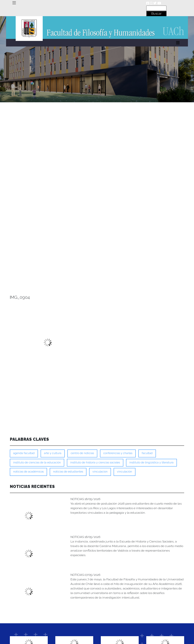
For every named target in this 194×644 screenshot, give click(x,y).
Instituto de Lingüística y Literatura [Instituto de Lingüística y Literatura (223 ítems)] (151, 463)
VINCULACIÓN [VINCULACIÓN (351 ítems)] (125, 472)
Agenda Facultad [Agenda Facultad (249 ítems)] (24, 453)
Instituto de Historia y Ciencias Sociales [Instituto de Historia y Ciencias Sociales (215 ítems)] (95, 463)
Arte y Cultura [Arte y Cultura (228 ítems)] (53, 453)
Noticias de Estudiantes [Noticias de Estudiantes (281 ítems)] (68, 472)
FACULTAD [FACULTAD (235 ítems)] (147, 453)
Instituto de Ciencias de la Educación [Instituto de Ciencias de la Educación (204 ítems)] (37, 463)
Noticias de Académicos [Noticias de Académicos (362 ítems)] (28, 472)
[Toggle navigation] (14, 3)
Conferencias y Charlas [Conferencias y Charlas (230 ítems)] (118, 453)
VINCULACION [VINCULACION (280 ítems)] (100, 472)
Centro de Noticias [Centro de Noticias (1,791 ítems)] (82, 453)
